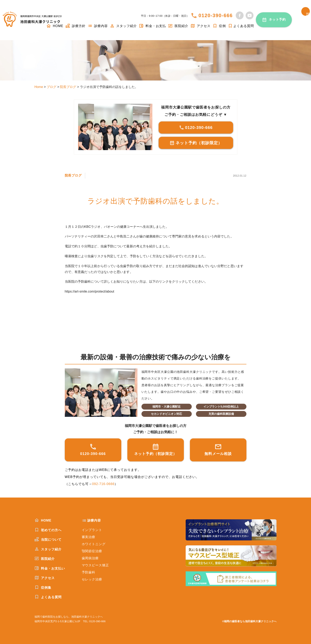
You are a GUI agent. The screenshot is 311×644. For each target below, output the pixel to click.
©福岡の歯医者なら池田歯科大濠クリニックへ (249, 621)
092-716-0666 (103, 484)
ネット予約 (277, 19)
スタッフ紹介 (123, 26)
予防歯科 (89, 572)
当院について (48, 539)
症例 (219, 26)
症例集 (43, 588)
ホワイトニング (94, 544)
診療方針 (75, 26)
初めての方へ (48, 530)
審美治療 (89, 537)
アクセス (200, 26)
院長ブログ (73, 175)
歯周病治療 (90, 558)
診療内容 (98, 26)
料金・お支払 (152, 26)
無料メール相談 (218, 449)
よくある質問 (241, 26)
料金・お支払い (50, 568)
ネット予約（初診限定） (196, 143)
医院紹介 (178, 26)
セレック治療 (92, 579)
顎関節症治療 (92, 551)
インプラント (92, 530)
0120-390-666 (216, 15)
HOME (43, 520)
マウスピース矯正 (95, 565)
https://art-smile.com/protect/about (90, 291)
